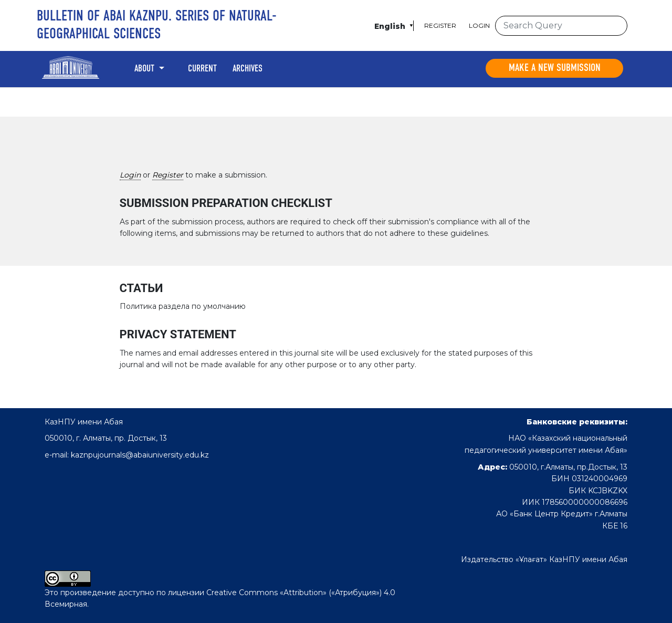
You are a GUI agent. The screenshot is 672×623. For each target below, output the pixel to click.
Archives (248, 69)
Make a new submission (555, 68)
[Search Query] (561, 26)
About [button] (145, 69)
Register (440, 25)
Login (479, 25)
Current (202, 69)
